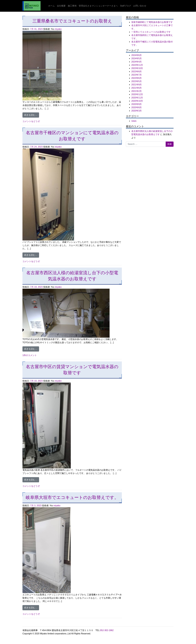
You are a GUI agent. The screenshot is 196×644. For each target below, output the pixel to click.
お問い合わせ (140, 6)
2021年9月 (137, 85)
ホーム (51, 6)
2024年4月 (137, 62)
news (134, 121)
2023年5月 (137, 81)
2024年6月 (137, 55)
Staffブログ (126, 6)
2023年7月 (137, 75)
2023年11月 (137, 65)
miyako (58, 29)
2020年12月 (137, 94)
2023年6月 (137, 78)
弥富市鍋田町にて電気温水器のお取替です (152, 22)
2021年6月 (137, 88)
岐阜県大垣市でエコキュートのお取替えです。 (72, 497)
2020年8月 (137, 107)
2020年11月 (137, 98)
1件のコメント (30, 355)
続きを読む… (32, 115)
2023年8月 (137, 72)
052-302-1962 (107, 630)
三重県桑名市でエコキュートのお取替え (72, 21)
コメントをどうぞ (31, 121)
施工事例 (72, 6)
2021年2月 (137, 91)
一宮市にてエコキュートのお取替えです (151, 32)
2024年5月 (137, 58)
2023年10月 (137, 68)
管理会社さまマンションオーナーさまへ (98, 6)
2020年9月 (137, 104)
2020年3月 (137, 111)
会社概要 (61, 6)
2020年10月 (137, 101)
